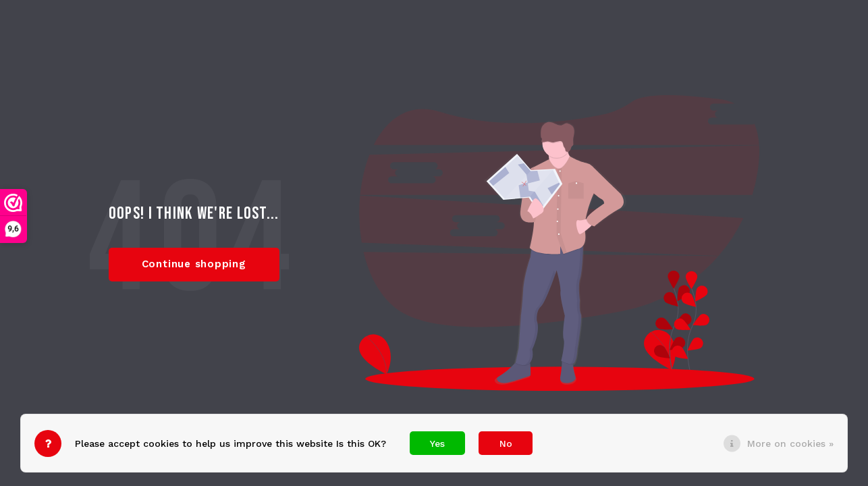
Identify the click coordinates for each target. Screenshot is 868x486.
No (506, 443)
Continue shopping (194, 264)
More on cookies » (790, 443)
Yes (437, 443)
